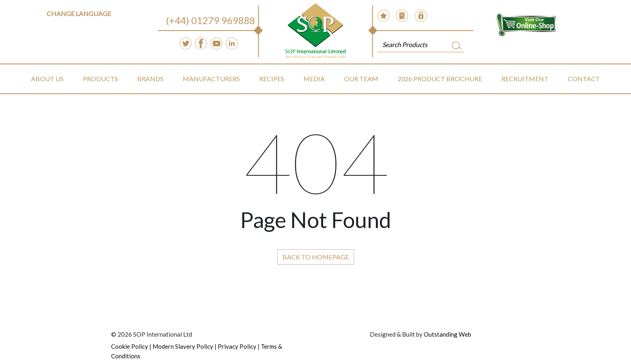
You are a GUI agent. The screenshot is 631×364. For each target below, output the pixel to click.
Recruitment (525, 79)
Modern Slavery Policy (183, 346)
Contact (584, 79)
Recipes (272, 79)
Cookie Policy (130, 346)
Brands (150, 79)
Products (100, 79)
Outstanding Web (447, 334)
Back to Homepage (316, 257)
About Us (47, 79)
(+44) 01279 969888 (210, 20)
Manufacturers (211, 79)
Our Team (361, 79)
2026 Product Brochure (440, 79)
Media (314, 79)
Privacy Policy (237, 346)
